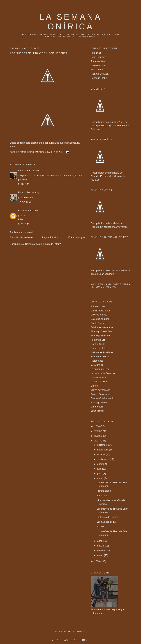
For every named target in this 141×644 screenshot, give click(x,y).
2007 (97, 441)
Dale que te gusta (100, 319)
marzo (101, 546)
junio (100, 473)
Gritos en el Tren (100, 348)
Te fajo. (100, 527)
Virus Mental (97, 411)
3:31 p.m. (24, 224)
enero (101, 555)
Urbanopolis (97, 407)
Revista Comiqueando (102, 398)
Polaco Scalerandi (100, 394)
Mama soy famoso (100, 390)
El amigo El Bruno (100, 336)
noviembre (103, 450)
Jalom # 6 (102, 496)
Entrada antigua (77, 237)
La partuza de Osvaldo (103, 373)
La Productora (98, 377)
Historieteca (97, 361)
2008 (97, 436)
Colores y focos (99, 315)
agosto (101, 464)
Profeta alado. (104, 491)
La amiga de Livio (100, 369)
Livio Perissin (98, 65)
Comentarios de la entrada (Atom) (43, 244)
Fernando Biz (98, 340)
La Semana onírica (71, 22)
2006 (97, 561)
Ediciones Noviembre (102, 327)
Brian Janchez (26, 211)
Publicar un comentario (22, 232)
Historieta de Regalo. (108, 517)
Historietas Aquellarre (102, 352)
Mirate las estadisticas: (70, 640)
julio (100, 469)
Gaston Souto (98, 344)
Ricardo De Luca (27, 192)
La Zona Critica (99, 381)
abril (100, 541)
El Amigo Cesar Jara (102, 331)
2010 (97, 426)
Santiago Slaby (99, 78)
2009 (97, 431)
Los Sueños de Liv (106, 522)
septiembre (104, 459)
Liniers (94, 386)
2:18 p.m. (24, 184)
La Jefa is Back (26, 171)
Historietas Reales (100, 357)
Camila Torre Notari (101, 311)
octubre (102, 454)
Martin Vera (97, 70)
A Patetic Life (98, 306)
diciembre (103, 445)
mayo (101, 478)
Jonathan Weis (99, 61)
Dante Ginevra (98, 323)
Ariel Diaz (96, 53)
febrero (101, 550)
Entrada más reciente (21, 237)
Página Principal (50, 237)
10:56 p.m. (25, 202)
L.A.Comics (97, 365)
